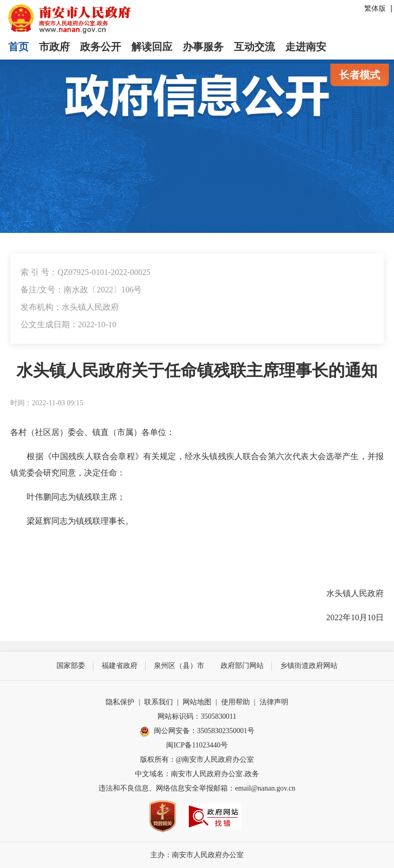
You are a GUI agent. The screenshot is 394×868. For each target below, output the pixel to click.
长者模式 (360, 75)
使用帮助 (235, 702)
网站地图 (197, 702)
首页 (18, 47)
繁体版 (375, 8)
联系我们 (159, 702)
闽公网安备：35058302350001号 (197, 732)
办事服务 (203, 47)
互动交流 (254, 47)
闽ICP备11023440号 (197, 745)
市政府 (54, 47)
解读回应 (152, 47)
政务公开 (101, 47)
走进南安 (306, 47)
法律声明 (274, 702)
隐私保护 (120, 702)
